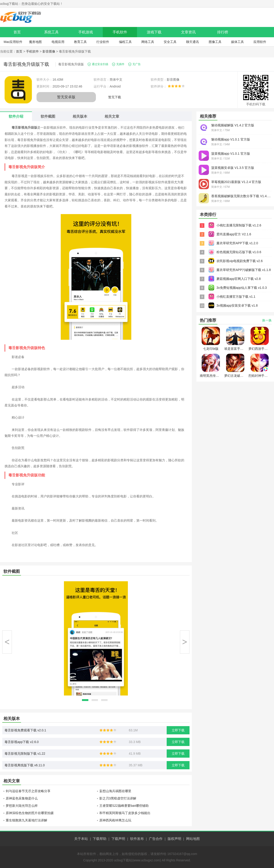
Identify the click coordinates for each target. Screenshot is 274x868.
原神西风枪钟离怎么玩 (115, 820)
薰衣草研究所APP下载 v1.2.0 (237, 243)
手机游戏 (86, 32)
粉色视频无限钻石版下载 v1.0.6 (239, 252)
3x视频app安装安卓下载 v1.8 (237, 305)
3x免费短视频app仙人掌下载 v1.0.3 (242, 288)
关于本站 (81, 839)
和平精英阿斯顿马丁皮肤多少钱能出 (125, 813)
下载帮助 (100, 839)
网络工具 (148, 42)
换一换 (267, 320)
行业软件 (103, 42)
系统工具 (51, 32)
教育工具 (80, 42)
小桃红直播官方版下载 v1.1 (236, 297)
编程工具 (125, 42)
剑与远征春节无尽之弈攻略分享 (28, 791)
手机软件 (120, 32)
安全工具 (170, 42)
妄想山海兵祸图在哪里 (115, 791)
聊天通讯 (192, 42)
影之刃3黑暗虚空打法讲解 (118, 798)
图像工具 (215, 42)
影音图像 (49, 51)
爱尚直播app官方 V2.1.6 (234, 234)
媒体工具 (237, 42)
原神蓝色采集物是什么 (22, 798)
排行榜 (223, 32)
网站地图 (193, 839)
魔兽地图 (35, 42)
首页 (17, 32)
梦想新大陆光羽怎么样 (22, 806)
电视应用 (58, 42)
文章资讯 (188, 32)
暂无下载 (115, 97)
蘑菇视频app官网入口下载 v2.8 (239, 279)
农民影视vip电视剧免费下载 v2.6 (240, 261)
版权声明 (174, 839)
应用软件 (260, 42)
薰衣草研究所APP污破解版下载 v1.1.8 (244, 270)
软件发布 (137, 839)
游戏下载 (154, 32)
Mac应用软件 (13, 42)
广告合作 (156, 839)
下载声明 (118, 839)
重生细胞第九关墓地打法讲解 (26, 820)
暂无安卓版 (66, 97)
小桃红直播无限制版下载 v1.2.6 (239, 225)
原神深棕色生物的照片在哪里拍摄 (30, 813)
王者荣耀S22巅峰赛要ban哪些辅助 (124, 806)
